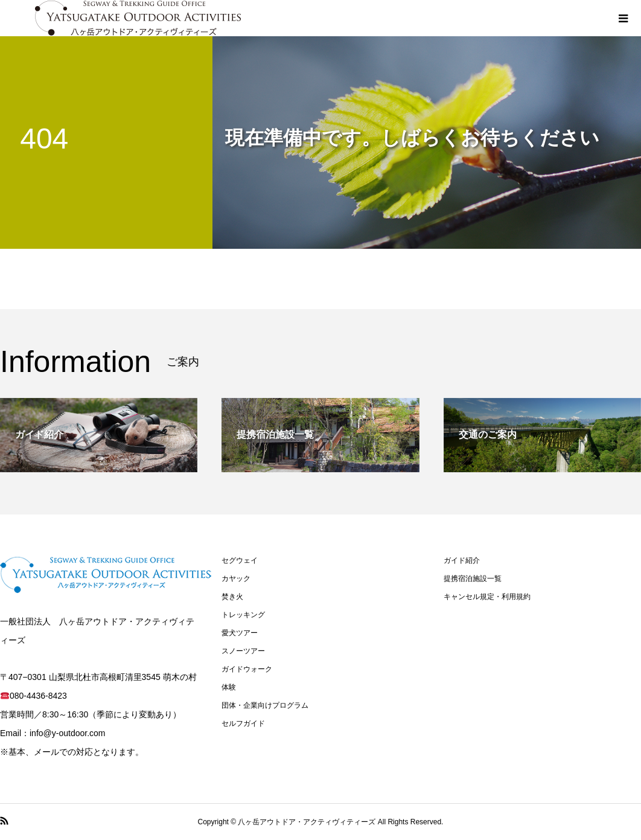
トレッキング (243, 615)
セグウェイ (240, 560)
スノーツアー (243, 651)
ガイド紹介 (462, 560)
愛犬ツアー (240, 633)
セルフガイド (243, 723)
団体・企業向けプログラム (265, 705)
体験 (229, 687)
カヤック (236, 579)
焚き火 (232, 597)
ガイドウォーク (247, 669)
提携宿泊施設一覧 (473, 579)
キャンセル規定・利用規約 (487, 597)
